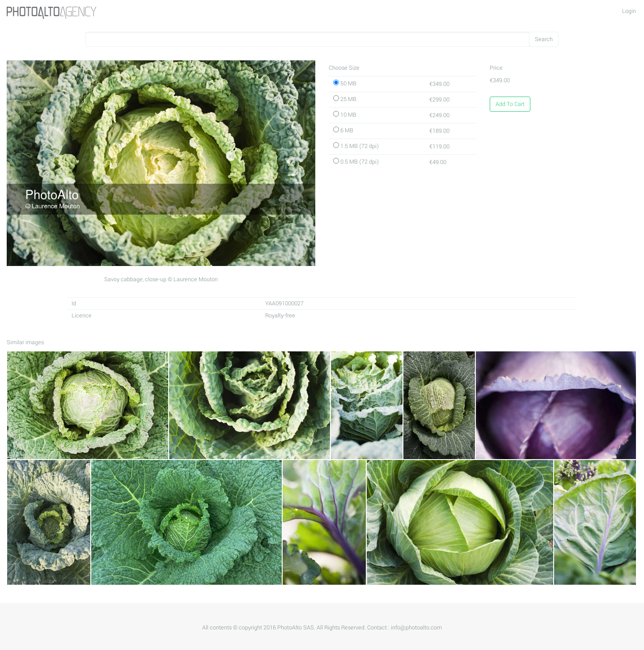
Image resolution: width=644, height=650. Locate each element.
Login (629, 11)
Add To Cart (510, 104)
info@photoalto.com (416, 628)
